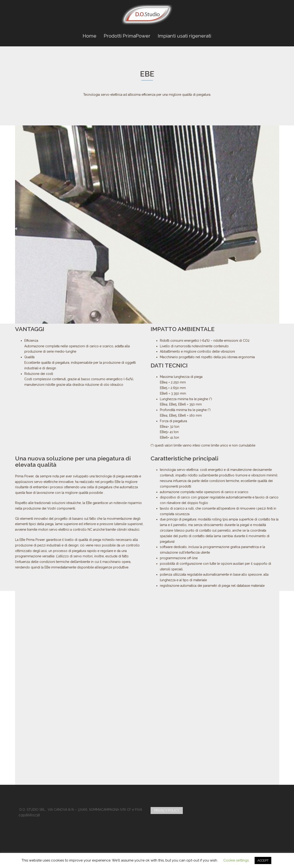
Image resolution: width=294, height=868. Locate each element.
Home (90, 36)
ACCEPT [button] (263, 860)
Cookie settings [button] (236, 860)
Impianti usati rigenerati (185, 36)
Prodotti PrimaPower (127, 36)
